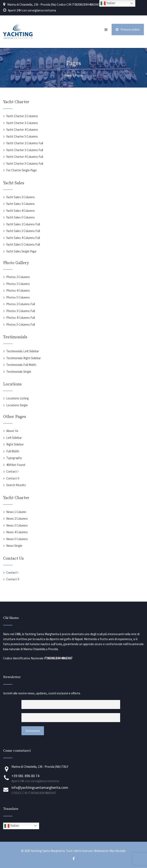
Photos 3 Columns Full (21, 311)
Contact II (13, 478)
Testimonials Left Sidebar (23, 351)
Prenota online (128, 29)
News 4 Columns (17, 532)
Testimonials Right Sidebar (24, 358)
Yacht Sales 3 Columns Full (23, 231)
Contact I (12, 471)
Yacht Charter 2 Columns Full (25, 143)
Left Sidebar (14, 438)
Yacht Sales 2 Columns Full (23, 224)
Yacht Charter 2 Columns (22, 116)
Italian (12, 826)
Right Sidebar (15, 444)
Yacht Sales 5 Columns (21, 217)
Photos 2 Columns (18, 277)
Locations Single (17, 405)
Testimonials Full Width (21, 365)
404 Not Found (16, 465)
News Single (14, 546)
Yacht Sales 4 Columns (21, 211)
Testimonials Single (19, 372)
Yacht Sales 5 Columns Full (23, 244)
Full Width (13, 451)
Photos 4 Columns (18, 290)
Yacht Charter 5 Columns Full (25, 164)
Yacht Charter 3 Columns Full (25, 150)
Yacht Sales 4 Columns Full (23, 238)
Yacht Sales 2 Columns (21, 197)
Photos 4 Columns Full (21, 318)
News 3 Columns (17, 525)
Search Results (16, 485)
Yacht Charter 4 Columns (22, 130)
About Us (12, 431)
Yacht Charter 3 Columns (22, 123)
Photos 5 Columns (18, 297)
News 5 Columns (17, 539)
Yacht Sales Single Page (21, 251)
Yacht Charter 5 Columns (22, 136)
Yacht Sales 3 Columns (21, 204)
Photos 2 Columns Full (21, 304)
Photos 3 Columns (18, 284)
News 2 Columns (17, 519)
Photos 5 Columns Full (21, 324)
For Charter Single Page (22, 170)
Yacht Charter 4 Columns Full (25, 157)
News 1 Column (16, 512)
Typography (14, 458)
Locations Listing (17, 398)
